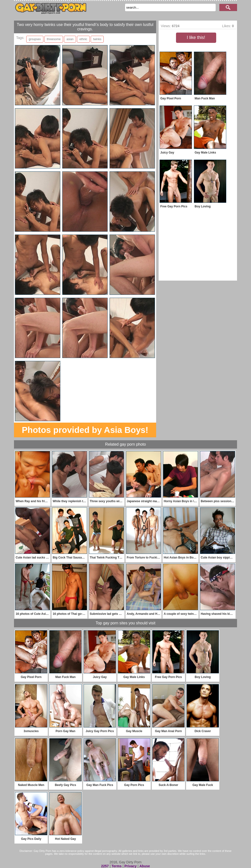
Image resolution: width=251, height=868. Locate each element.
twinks (97, 39)
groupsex (35, 39)
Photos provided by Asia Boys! (85, 430)
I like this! (196, 37)
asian (70, 39)
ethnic (83, 39)
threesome (54, 39)
